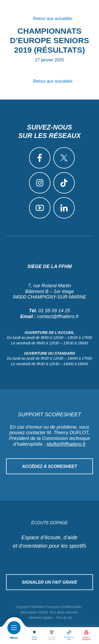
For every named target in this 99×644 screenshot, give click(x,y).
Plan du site (64, 618)
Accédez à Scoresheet (49, 466)
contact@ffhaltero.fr (58, 316)
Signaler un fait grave (50, 582)
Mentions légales (41, 618)
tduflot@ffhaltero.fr (66, 444)
